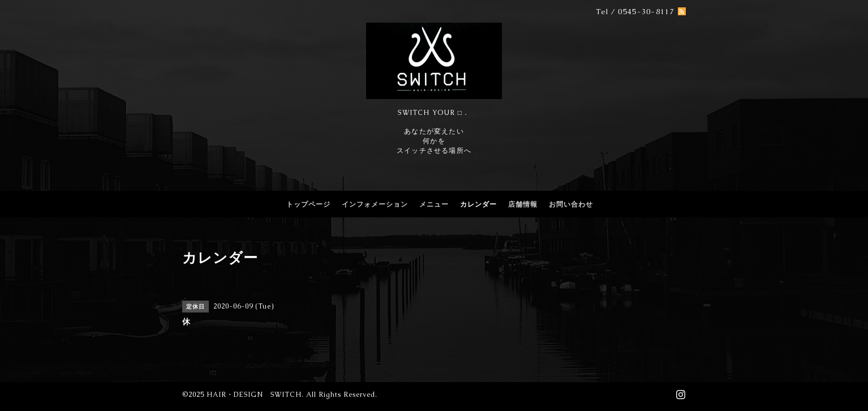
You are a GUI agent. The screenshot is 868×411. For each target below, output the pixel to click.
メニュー (434, 204)
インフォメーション (375, 204)
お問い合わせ (571, 204)
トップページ (308, 204)
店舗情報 (523, 204)
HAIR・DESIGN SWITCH (254, 395)
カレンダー (478, 204)
